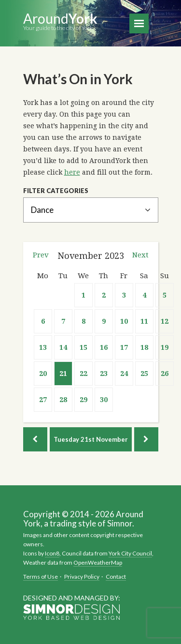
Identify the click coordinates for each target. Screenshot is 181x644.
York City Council (130, 553)
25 (144, 374)
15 (84, 347)
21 (63, 374)
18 (144, 347)
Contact (116, 577)
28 (63, 400)
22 (84, 374)
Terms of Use (41, 577)
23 (104, 374)
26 (165, 374)
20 (43, 374)
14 (63, 347)
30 (104, 400)
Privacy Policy (82, 577)
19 (165, 347)
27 (43, 400)
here (72, 172)
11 (144, 321)
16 (104, 347)
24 (124, 374)
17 (124, 347)
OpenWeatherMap (98, 562)
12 (165, 321)
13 (43, 347)
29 (84, 400)
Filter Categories (56, 191)
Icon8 (52, 553)
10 (124, 321)
